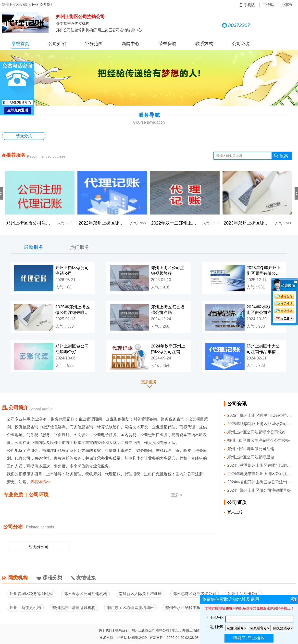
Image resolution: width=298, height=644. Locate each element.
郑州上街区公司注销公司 (150, 630)
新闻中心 (131, 44)
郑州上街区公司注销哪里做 (251, 457)
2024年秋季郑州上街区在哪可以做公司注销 (260, 465)
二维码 (268, 5)
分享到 (287, 5)
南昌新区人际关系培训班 (140, 594)
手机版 (247, 5)
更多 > (177, 495)
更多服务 (149, 382)
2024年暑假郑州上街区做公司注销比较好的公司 (260, 482)
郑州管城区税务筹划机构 (31, 594)
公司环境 (241, 44)
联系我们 (122, 630)
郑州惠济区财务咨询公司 (195, 594)
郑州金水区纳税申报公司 (187, 608)
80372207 (236, 25)
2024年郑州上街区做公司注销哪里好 (259, 490)
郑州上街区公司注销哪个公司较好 (257, 432)
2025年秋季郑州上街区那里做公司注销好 (260, 424)
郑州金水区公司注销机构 (86, 594)
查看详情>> (41, 482)
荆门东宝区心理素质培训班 (130, 608)
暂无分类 (24, 136)
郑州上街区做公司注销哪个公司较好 (259, 440)
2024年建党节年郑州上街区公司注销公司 (260, 474)
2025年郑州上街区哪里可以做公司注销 (260, 415)
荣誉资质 (167, 44)
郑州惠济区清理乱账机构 (74, 608)
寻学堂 (122, 638)
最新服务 (34, 247)
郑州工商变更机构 (25, 608)
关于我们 (105, 630)
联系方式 (204, 44)
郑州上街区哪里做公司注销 (251, 449)
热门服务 (80, 247)
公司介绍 (57, 44)
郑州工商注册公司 (243, 594)
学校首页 (20, 44)
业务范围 (94, 44)
